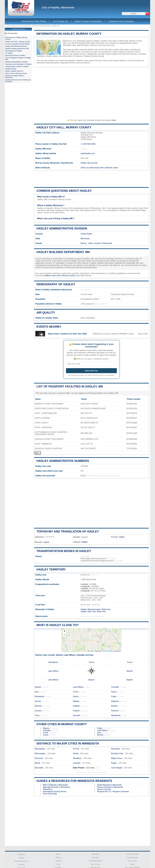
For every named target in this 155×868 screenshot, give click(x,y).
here (114, 120)
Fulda (114, 696)
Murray (84, 243)
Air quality (46, 313)
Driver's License (104, 789)
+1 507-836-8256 (88, 144)
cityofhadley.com (88, 153)
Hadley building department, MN (63, 252)
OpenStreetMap (108, 651)
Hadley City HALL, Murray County (64, 127)
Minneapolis (40, 749)
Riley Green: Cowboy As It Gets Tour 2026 (67, 334)
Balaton (76, 701)
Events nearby (49, 327)
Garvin (76, 696)
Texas (132, 864)
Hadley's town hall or (53, 276)
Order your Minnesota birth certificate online (99, 168)
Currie (91, 662)
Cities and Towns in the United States (19, 26)
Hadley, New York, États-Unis (93, 612)
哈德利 (85, 542)
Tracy (37, 715)
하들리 (122, 537)
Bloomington (40, 754)
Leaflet (91, 651)
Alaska (21, 858)
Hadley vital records (89, 163)
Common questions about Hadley (64, 191)
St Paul (76, 749)
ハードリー (50, 537)
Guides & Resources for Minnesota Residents (74, 781)
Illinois (58, 858)
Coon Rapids (117, 768)
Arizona (21, 864)
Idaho (58, 854)
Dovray (38, 701)
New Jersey (95, 864)
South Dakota (132, 858)
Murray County (45, 26)
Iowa (58, 864)
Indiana (58, 861)
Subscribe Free (91, 371)
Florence (115, 711)
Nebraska (95, 854)
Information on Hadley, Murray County (69, 34)
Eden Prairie (79, 768)
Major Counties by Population (88, 21)
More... (37, 453)
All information (13, 33)
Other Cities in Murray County (62, 724)
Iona (91, 655)
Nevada (95, 858)
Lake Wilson (70, 655)
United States (86, 234)
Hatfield (76, 706)
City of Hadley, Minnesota (58, 8)
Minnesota (36, 26)
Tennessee (132, 861)
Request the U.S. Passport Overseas (113, 791)
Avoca (114, 692)
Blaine (37, 763)
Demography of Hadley (56, 284)
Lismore (38, 711)
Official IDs (48, 789)
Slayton (59, 655)
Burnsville (39, 768)
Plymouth (39, 758)
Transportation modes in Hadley (64, 551)
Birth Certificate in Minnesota (55, 785)
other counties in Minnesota (100, 243)
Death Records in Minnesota (109, 785)
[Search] (147, 14)
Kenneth (77, 715)
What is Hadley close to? (58, 625)
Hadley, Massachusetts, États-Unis (95, 609)
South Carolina (132, 854)
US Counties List (60, 21)
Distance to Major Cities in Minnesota (68, 743)
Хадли (46, 542)
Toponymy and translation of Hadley (68, 531)
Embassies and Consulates (121, 21)
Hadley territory (51, 569)
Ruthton (115, 706)
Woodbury (77, 758)
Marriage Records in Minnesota (56, 787)
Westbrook (116, 715)
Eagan (114, 763)
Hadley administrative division (62, 228)
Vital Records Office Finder (34, 21)
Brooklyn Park (117, 754)
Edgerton (115, 701)
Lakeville (77, 763)
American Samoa (21, 861)
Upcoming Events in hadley (15, 55)
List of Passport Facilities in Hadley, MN (70, 386)
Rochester (116, 749)
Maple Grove (117, 758)
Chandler (81, 655)
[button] (64, 631)
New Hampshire (95, 861)
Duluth (76, 754)
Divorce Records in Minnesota (110, 787)
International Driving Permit (55, 791)
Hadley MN (56, 26)
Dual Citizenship (50, 794)
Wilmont (38, 706)
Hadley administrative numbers (63, 461)
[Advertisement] (91, 92)
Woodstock (53, 662)
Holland (76, 711)
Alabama (21, 854)
